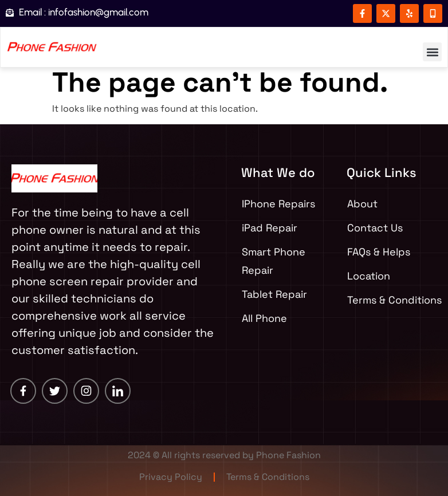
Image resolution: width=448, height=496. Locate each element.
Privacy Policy (171, 477)
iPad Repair (270, 228)
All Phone (264, 318)
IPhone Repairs (278, 204)
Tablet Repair (274, 294)
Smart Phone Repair (274, 261)
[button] (432, 52)
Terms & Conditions (268, 477)
